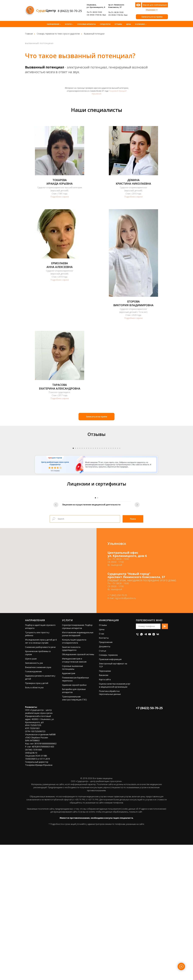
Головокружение (33, 807)
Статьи (102, 786)
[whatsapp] (141, 769)
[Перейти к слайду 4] (80, 516)
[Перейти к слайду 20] (115, 516)
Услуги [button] (68, 24)
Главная (29, 34)
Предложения (106, 777)
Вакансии (104, 810)
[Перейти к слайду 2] (75, 516)
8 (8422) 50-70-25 (70, 11)
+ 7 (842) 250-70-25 (117, 730)
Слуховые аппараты (86, 24)
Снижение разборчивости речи (40, 782)
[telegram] (146, 769)
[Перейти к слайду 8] (89, 516)
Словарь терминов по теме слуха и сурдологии (58, 34)
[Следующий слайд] (149, 478)
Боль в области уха (34, 823)
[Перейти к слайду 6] (84, 516)
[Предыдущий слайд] (44, 478)
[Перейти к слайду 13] (100, 516)
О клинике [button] (140, 24)
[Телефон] (137, 769)
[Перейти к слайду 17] (109, 516)
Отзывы (118, 24)
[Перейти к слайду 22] (120, 516)
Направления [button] (53, 24)
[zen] (154, 769)
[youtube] (150, 769)
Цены (129, 24)
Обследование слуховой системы (78, 790)
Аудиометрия (69, 809)
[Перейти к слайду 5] (82, 516)
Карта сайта (105, 815)
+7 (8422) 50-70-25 (149, 843)
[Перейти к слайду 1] (73, 516)
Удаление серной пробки (74, 820)
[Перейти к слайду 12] (98, 516)
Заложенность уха (34, 798)
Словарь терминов (108, 790)
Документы (105, 782)
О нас (102, 769)
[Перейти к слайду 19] (113, 516)
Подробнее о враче (60, 197)
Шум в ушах (31, 794)
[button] (152, 17)
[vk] (158, 769)
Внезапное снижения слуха (38, 802)
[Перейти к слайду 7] (87, 516)
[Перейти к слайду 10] (93, 516)
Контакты (104, 773)
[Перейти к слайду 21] (118, 516)
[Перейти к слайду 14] (102, 516)
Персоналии (105, 806)
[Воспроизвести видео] (96, 478)
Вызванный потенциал (94, 34)
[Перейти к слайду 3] (78, 516)
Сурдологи (105, 24)
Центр (46, 10)
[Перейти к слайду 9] (91, 516)
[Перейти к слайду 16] (106, 516)
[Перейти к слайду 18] (111, 516)
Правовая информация (110, 795)
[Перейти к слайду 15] (104, 516)
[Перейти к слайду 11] (95, 516)
